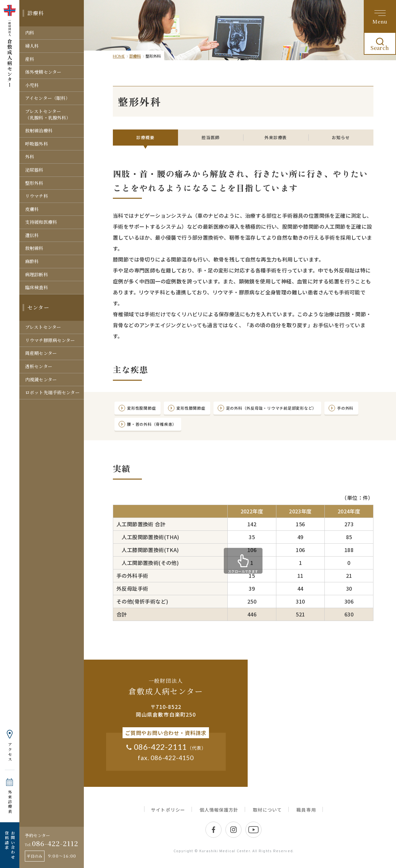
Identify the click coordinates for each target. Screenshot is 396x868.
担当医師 (211, 137)
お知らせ (341, 137)
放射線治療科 (39, 130)
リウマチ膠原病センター (50, 340)
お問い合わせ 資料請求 (10, 845)
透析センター (39, 366)
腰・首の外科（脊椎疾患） (201, 430)
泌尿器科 (34, 170)
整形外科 (34, 183)
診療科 (36, 13)
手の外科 (138, 430)
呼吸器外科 (37, 144)
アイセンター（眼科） (48, 98)
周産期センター (41, 353)
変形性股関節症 (146, 410)
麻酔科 (32, 261)
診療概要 (145, 137)
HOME (119, 56)
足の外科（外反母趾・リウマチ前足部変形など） (301, 410)
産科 (30, 59)
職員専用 (306, 818)
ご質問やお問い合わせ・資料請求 (166, 741)
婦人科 (32, 46)
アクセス (10, 752)
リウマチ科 (37, 196)
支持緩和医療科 (41, 222)
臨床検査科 (37, 287)
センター (38, 307)
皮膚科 (32, 209)
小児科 (32, 85)
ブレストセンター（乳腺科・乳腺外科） (48, 114)
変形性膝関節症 (204, 410)
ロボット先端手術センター (52, 392)
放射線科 (34, 248)
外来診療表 (10, 802)
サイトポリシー (168, 818)
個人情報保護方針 (219, 818)
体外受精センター (43, 72)
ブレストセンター (43, 327)
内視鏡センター (41, 379)
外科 (30, 157)
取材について (267, 818)
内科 (30, 33)
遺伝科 (32, 235)
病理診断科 (37, 274)
